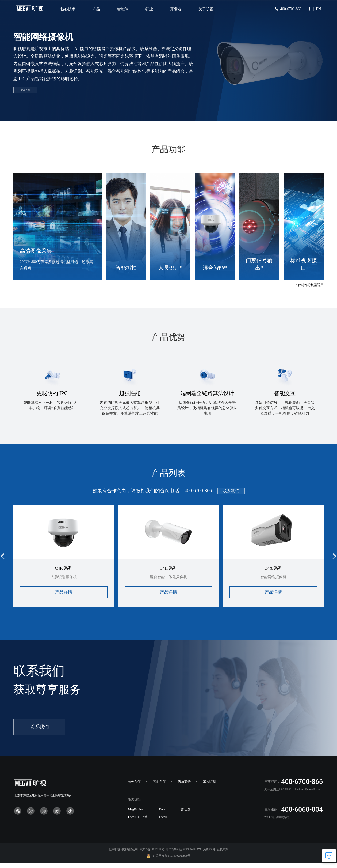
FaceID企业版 (137, 823)
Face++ (164, 816)
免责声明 (209, 856)
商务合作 (134, 788)
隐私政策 (223, 856)
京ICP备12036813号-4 (153, 856)
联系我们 (231, 497)
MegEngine (135, 816)
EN (318, 9)
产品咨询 (37, 97)
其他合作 (159, 788)
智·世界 (186, 816)
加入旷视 (209, 788)
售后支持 (184, 788)
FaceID (164, 823)
